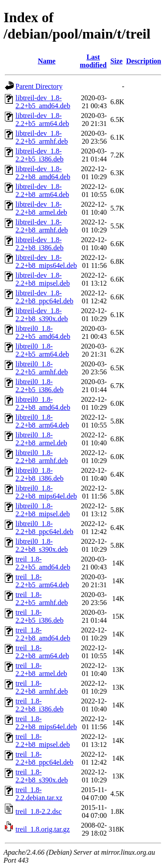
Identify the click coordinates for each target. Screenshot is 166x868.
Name (46, 61)
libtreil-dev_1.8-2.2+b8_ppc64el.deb (44, 297)
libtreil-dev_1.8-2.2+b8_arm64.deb (42, 190)
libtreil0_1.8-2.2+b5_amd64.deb (43, 332)
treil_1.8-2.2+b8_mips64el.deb (46, 723)
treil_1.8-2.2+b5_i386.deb (40, 616)
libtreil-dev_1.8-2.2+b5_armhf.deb (42, 137)
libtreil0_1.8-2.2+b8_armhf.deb (42, 457)
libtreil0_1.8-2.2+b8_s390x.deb (42, 545)
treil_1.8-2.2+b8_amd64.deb (43, 634)
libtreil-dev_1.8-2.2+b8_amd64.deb (43, 173)
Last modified (93, 61)
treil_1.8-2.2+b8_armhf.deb (42, 687)
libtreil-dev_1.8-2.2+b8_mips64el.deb (46, 261)
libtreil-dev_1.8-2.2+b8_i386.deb (40, 244)
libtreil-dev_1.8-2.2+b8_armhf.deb (42, 226)
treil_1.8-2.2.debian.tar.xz (39, 794)
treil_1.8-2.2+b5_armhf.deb (42, 599)
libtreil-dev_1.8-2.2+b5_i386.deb (40, 155)
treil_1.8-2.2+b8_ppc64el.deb (44, 758)
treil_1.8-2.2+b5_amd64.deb (43, 563)
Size (116, 61)
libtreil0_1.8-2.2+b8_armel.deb (41, 439)
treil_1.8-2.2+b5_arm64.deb (42, 581)
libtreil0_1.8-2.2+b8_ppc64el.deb (44, 528)
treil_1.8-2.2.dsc (39, 811)
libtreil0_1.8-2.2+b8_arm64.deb (42, 421)
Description (144, 61)
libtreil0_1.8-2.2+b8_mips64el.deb (46, 492)
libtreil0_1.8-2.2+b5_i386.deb (40, 386)
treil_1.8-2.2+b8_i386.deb (40, 705)
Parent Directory (39, 86)
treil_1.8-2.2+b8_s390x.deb (42, 776)
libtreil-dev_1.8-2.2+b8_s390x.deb (42, 315)
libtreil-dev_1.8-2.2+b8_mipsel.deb (43, 279)
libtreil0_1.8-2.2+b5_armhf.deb (42, 368)
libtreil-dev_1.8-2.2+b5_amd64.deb (43, 102)
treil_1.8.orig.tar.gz (43, 829)
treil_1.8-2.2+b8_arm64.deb (42, 652)
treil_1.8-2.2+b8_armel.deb (41, 670)
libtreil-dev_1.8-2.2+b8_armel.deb (41, 208)
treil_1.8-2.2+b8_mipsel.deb (43, 740)
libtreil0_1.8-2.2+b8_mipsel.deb (43, 510)
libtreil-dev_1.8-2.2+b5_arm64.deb (42, 120)
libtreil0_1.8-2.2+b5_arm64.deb (42, 350)
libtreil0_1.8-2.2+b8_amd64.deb (43, 403)
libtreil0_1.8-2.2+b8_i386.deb (40, 474)
